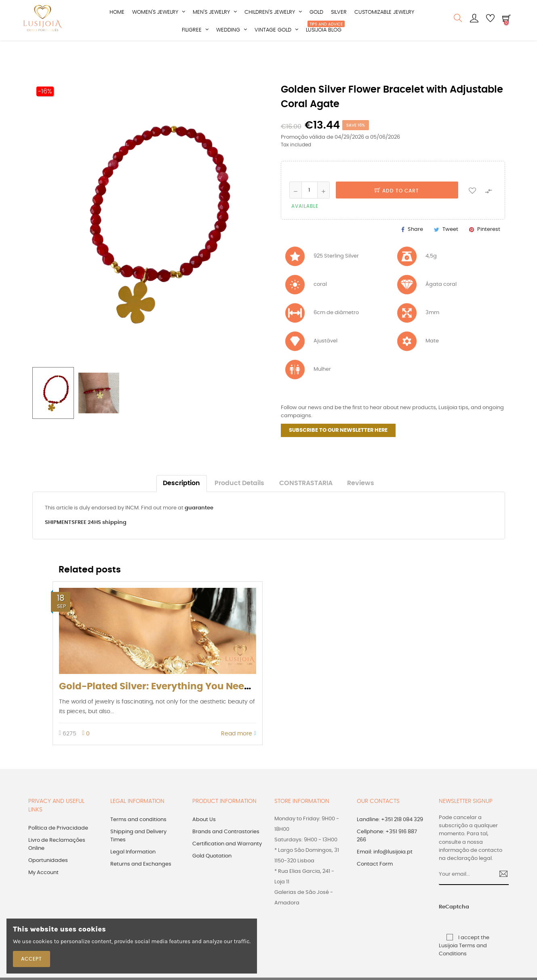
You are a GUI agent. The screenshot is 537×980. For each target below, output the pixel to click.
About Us (204, 838)
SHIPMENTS (60, 541)
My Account (43, 891)
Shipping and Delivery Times (138, 854)
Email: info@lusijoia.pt (385, 871)
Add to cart (397, 209)
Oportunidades (48, 879)
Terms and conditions (138, 838)
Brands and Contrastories (226, 850)
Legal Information (133, 871)
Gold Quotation (212, 875)
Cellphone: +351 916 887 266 (387, 854)
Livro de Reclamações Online (57, 863)
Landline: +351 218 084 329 (390, 838)
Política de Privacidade (58, 847)
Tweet (450, 248)
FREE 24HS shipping (101, 541)
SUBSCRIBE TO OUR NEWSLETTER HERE (338, 449)
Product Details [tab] (239, 502)
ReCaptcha (446, 926)
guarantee (199, 527)
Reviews (361, 502)
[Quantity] (310, 209)
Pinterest (489, 248)
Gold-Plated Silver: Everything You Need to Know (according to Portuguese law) (250, 705)
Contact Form (375, 883)
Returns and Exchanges (141, 883)
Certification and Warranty (227, 863)
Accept (32, 959)
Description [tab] (181, 502)
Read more (238, 752)
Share (415, 248)
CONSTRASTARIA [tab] (306, 502)
